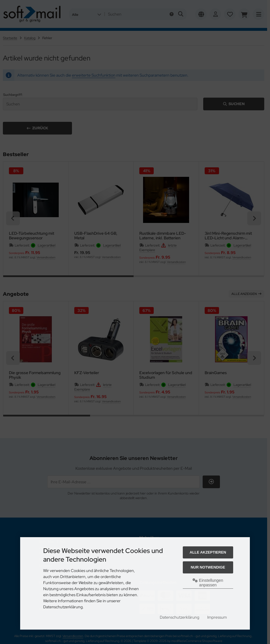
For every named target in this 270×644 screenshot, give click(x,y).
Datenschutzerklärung (179, 617)
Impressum (217, 617)
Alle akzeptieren (208, 552)
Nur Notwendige (208, 567)
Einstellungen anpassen (208, 583)
